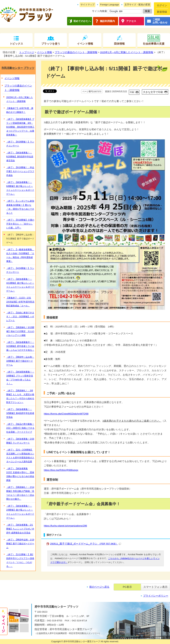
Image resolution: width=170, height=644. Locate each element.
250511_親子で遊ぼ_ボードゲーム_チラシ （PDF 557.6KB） (86, 544)
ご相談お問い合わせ (160, 21)
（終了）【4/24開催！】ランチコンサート (20, 270)
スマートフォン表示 (155, 587)
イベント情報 (85, 44)
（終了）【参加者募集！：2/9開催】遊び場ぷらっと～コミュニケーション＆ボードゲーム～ (20, 512)
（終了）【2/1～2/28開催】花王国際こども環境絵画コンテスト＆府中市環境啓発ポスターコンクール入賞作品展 (20, 456)
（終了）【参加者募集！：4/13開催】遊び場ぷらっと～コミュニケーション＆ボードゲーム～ (20, 285)
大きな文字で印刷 (153, 92)
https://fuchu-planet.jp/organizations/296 (65, 526)
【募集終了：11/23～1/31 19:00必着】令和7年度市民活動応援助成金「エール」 (20, 302)
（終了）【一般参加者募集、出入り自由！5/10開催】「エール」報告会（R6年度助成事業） (20, 255)
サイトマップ (88, 5)
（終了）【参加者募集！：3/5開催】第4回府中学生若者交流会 (20, 413)
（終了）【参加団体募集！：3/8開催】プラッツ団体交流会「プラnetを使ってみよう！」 (20, 378)
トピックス (16, 44)
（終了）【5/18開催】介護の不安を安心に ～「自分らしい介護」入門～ (20, 224)
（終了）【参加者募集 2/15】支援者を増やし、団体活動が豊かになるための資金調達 (20, 474)
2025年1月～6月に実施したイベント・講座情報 (127, 52)
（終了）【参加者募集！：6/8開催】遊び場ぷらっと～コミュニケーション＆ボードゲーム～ (20, 188)
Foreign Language (110, 5)
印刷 (132, 92)
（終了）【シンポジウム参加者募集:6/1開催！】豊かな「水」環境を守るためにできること (20, 207)
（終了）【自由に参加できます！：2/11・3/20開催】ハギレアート (20, 317)
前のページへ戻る (99, 587)
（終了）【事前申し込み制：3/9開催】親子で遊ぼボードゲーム (20, 361)
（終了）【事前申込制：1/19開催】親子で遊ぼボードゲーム (20, 544)
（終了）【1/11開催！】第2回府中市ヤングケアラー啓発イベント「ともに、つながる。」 (20, 560)
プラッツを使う (51, 44)
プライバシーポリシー (156, 596)
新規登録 (162, 12)
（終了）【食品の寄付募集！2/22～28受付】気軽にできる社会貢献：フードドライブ (20, 428)
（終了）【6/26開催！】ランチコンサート (20, 144)
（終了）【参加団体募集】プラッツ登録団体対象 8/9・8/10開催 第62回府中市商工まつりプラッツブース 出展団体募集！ (20, 127)
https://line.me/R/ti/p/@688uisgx (61, 470)
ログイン (162, 5)
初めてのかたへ (82, 21)
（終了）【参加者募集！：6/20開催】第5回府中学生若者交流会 (20, 157)
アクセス (131, 21)
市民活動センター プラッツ (18, 68)
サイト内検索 (99, 11)
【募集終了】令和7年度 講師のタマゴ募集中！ (20, 110)
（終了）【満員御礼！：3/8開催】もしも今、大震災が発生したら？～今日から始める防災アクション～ (20, 396)
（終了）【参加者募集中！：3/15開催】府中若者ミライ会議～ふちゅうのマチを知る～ (20, 346)
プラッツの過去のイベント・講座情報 (76, 52)
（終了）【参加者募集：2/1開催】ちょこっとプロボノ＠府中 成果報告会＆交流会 (20, 529)
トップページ (27, 52)
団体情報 (119, 44)
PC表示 (127, 587)
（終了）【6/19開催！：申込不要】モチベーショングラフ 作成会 (20, 171)
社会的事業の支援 (154, 44)
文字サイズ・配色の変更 (137, 5)
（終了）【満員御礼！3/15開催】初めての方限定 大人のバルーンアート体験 (20, 331)
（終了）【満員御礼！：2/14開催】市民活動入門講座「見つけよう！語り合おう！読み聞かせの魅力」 (20, 493)
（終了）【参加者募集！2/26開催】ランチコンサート (20, 441)
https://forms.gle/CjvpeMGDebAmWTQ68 (66, 414)
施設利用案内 (107, 21)
